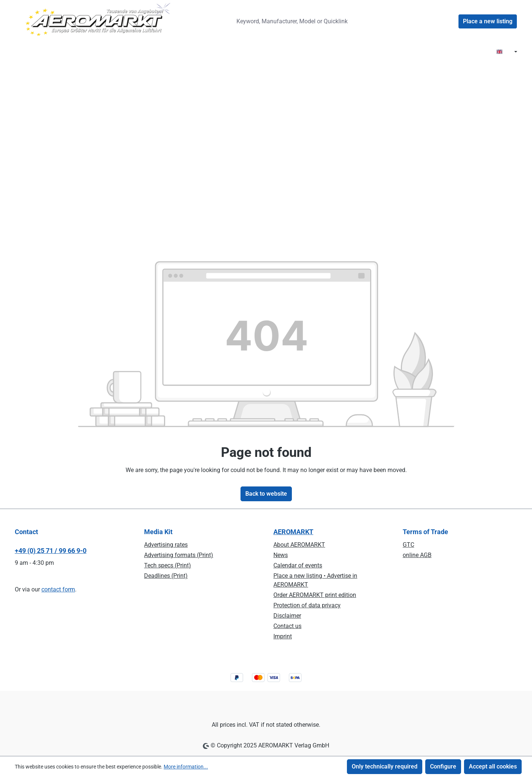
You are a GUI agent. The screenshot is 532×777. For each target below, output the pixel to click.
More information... (186, 767)
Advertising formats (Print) (179, 555)
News (281, 555)
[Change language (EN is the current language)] (507, 52)
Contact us (287, 626)
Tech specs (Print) (168, 565)
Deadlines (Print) (166, 576)
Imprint (283, 636)
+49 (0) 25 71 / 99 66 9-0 (51, 551)
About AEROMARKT (299, 545)
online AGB (417, 555)
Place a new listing (488, 21)
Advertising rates (166, 545)
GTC (408, 545)
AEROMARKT (293, 532)
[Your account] (449, 21)
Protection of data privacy (307, 605)
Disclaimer (287, 616)
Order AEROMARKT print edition (315, 595)
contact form (58, 589)
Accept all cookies (493, 766)
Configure (443, 766)
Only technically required (385, 766)
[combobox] (297, 21)
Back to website (266, 494)
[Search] (371, 21)
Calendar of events (298, 565)
